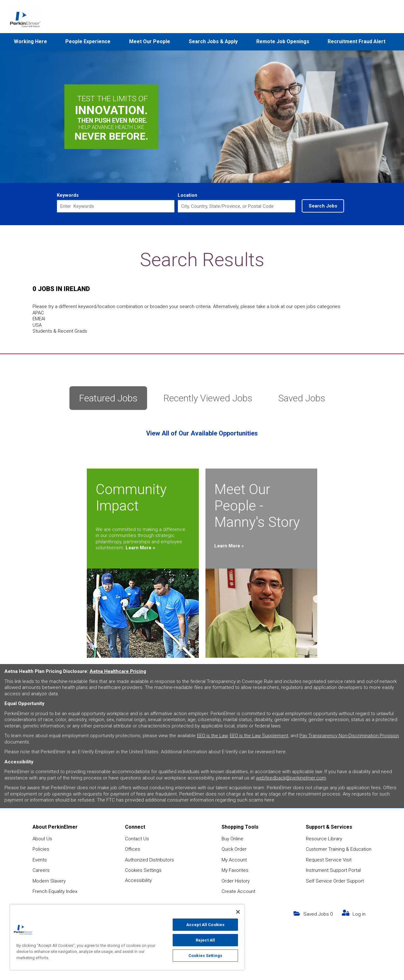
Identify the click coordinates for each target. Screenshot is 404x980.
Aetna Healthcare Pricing (118, 671)
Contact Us (137, 839)
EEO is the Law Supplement (259, 736)
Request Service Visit (329, 860)
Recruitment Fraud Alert (356, 41)
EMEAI (39, 319)
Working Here (30, 41)
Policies (41, 849)
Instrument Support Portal (333, 870)
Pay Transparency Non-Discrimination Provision (349, 736)
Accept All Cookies (205, 925)
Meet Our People (150, 41)
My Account (234, 860)
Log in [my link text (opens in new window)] (359, 914)
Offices (133, 849)
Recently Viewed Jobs (208, 398)
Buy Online (232, 839)
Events (40, 860)
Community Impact (131, 498)
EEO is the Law (212, 736)
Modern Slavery (49, 881)
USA (37, 325)
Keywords (68, 195)
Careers (41, 870)
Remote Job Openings (283, 41)
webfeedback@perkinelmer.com (291, 778)
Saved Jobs (302, 398)
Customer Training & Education (339, 849)
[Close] (238, 912)
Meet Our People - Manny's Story (257, 506)
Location (187, 195)
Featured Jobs (108, 398)
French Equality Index (55, 891)
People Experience (88, 41)
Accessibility (138, 880)
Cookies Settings (143, 870)
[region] (127, 937)
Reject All (205, 940)
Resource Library (324, 839)
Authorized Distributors (149, 860)
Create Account (238, 891)
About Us (42, 839)
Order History (236, 881)
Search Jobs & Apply (213, 41)
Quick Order (234, 849)
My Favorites (235, 870)
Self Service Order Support (335, 881)
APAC (38, 313)
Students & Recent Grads (60, 331)
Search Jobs (323, 206)
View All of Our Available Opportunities (202, 433)
